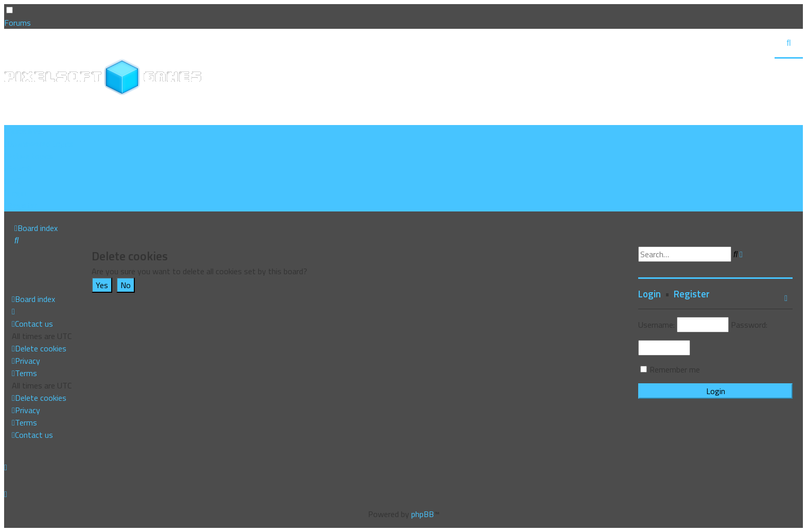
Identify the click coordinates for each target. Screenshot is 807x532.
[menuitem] (39, 144)
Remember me (675, 369)
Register (692, 294)
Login (650, 294)
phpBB (423, 514)
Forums (17, 23)
